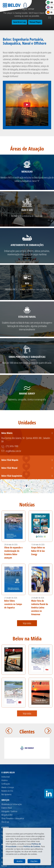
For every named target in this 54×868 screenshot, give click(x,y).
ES (49, 12)
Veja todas (27, 623)
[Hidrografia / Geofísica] (13, 811)
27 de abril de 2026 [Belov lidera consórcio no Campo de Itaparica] (11, 598)
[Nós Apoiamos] (8, 794)
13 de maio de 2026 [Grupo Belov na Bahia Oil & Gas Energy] (38, 544)
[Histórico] (8, 780)
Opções (34, 861)
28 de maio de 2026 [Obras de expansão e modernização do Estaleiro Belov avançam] (11, 544)
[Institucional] (8, 777)
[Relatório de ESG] (8, 791)
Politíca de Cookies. (32, 846)
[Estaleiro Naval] (13, 808)
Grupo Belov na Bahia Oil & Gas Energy (38, 551)
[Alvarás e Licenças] (8, 787)
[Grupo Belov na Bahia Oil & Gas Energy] (40, 526)
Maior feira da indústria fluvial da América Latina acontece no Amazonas (40, 608)
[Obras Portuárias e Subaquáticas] (13, 818)
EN (50, 7)
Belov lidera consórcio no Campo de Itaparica (13, 604)
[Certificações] (8, 784)
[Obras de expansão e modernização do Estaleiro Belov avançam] (13, 526)
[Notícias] (7, 866)
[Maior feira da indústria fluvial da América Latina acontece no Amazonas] (40, 579)
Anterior (9, 731)
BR (50, 2)
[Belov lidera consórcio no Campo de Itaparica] (13, 579)
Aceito (20, 861)
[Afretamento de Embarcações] (13, 804)
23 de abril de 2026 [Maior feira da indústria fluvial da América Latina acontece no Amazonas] (38, 598)
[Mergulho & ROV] (13, 815)
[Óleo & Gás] (13, 822)
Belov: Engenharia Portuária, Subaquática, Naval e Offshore (25, 41)
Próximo (48, 731)
